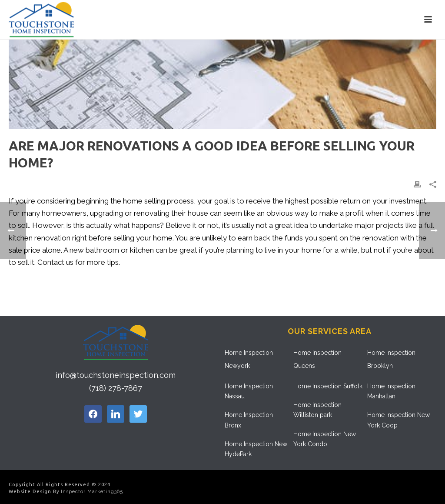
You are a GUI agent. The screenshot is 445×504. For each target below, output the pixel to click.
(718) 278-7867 (116, 388)
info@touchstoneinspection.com (116, 375)
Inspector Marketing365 (92, 492)
